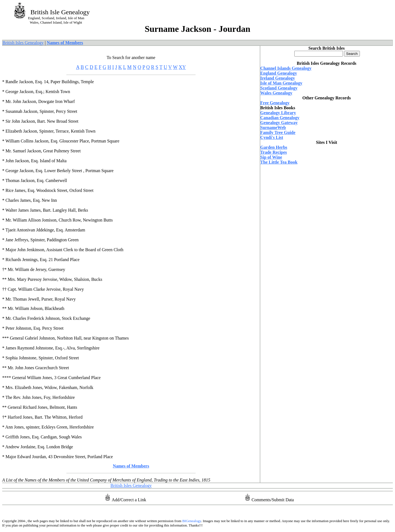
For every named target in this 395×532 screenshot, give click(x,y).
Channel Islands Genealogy (286, 68)
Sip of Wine (271, 157)
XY (182, 67)
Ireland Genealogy (278, 78)
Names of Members (65, 43)
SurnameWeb (273, 128)
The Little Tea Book (279, 162)
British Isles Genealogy (23, 43)
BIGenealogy (191, 521)
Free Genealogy (275, 103)
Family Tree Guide (278, 132)
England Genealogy (279, 73)
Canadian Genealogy (280, 118)
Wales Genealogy (276, 93)
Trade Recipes (274, 152)
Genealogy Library (278, 113)
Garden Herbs (274, 147)
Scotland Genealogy (279, 88)
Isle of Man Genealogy (281, 83)
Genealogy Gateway (279, 123)
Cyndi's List (272, 137)
